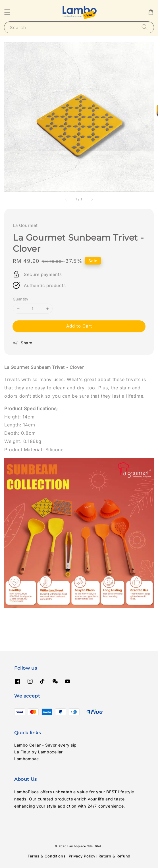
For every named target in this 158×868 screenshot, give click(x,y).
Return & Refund (115, 856)
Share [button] (23, 343)
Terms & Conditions (47, 856)
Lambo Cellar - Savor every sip (45, 745)
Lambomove (26, 759)
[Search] (145, 27)
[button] (7, 12)
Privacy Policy (82, 856)
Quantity (20, 299)
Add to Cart (79, 326)
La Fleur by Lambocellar (39, 752)
